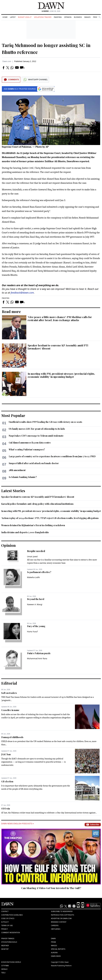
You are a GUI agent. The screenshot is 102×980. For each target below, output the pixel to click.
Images (87, 17)
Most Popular (13, 415)
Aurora (54, 953)
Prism (96, 17)
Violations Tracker (43, 17)
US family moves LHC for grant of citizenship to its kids (37, 429)
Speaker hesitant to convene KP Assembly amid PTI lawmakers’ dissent (58, 347)
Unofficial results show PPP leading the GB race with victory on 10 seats (45, 422)
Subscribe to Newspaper (62, 911)
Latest (13, 17)
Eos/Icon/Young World (11, 962)
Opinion (68, 17)
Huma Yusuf (32, 632)
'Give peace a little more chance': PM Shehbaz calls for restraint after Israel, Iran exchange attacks (60, 319)
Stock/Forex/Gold (9, 942)
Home (5, 17)
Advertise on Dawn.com (61, 919)
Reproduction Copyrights (63, 915)
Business (78, 17)
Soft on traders (9, 693)
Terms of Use (7, 926)
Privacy (5, 929)
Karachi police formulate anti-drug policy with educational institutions (37, 504)
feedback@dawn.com (22, 293)
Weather (5, 946)
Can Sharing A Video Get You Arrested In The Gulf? (51, 888)
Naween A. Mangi (35, 604)
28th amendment (17, 470)
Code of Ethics (8, 919)
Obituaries (56, 929)
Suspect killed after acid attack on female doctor (34, 463)
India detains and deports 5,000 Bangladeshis (25, 532)
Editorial (9, 683)
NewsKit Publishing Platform (61, 966)
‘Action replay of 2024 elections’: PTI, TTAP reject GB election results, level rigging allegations (50, 518)
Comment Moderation (11, 933)
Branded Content (59, 922)
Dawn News (56, 956)
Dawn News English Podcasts (17, 824)
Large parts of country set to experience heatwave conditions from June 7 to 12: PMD (52, 456)
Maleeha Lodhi (33, 577)
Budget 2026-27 (25, 17)
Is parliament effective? (39, 572)
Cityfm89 (5, 966)
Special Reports (58, 949)
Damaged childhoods (12, 737)
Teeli (3, 973)
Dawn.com (7, 61)
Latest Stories (13, 491)
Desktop (5, 949)
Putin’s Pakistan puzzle (39, 653)
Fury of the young (36, 626)
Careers (55, 926)
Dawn (53, 939)
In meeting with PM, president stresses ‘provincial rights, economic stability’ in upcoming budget (61, 375)
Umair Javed (32, 557)
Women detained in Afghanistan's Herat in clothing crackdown (33, 525)
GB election (7, 781)
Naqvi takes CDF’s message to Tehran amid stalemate (36, 436)
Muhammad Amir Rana (37, 659)
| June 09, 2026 (51, 11)
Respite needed (36, 551)
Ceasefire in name (10, 710)
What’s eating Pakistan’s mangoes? (27, 449)
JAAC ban (6, 754)
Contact (5, 911)
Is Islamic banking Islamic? (23, 477)
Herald (4, 969)
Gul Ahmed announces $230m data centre (30, 443)
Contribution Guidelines (12, 915)
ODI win (6, 809)
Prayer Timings (8, 939)
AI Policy (5, 922)
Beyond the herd (36, 599)
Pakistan (58, 17)
